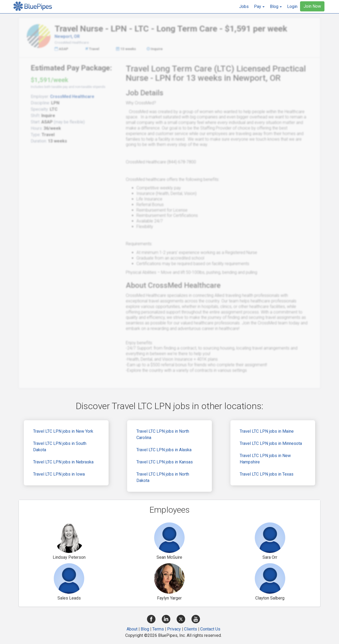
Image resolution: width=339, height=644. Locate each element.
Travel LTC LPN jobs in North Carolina (163, 434)
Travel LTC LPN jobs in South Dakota (60, 447)
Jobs (244, 6)
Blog (145, 629)
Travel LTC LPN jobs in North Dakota (163, 477)
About (132, 629)
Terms (158, 629)
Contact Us (210, 629)
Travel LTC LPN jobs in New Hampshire (265, 459)
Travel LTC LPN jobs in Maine (267, 431)
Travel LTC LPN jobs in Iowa (59, 474)
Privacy (174, 629)
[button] (259, 7)
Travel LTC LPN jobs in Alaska (164, 450)
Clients (191, 629)
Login (292, 6)
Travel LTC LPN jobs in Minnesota (271, 443)
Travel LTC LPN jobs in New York (63, 431)
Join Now (312, 6)
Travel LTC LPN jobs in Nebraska (63, 462)
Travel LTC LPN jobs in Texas (267, 474)
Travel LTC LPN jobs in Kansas (165, 462)
